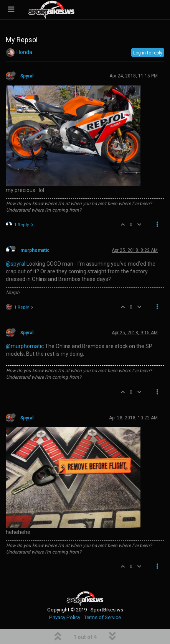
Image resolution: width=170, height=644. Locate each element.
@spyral (16, 264)
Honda (24, 52)
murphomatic (35, 250)
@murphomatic (25, 346)
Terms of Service (102, 617)
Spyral (27, 76)
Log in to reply (148, 53)
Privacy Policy (65, 617)
